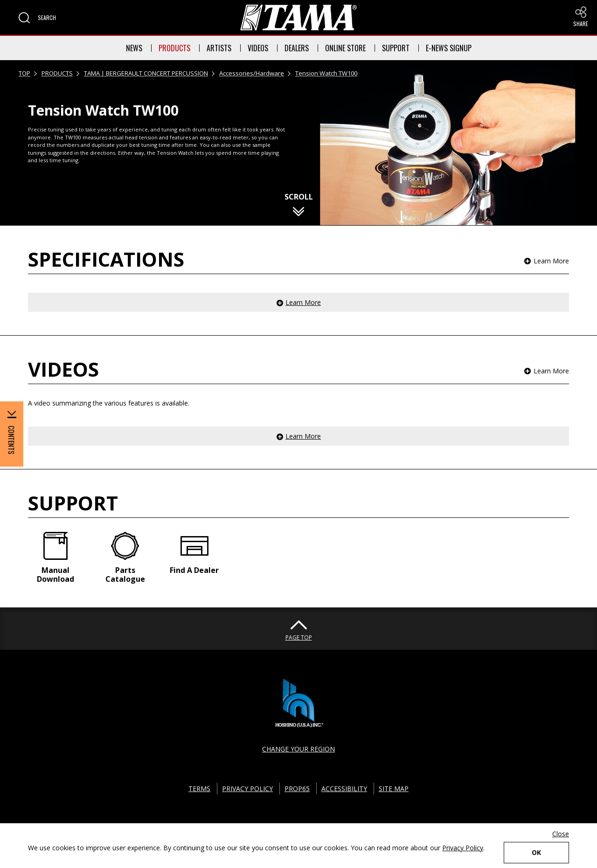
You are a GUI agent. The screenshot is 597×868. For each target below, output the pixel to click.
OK (536, 852)
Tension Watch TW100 (326, 73)
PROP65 (297, 789)
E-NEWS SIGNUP (449, 48)
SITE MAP (394, 789)
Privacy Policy (463, 848)
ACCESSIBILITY (344, 789)
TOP (24, 73)
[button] (37, 18)
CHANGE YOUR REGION (298, 749)
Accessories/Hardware (252, 73)
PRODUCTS (174, 48)
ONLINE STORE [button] (345, 48)
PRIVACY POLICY (247, 789)
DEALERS (297, 48)
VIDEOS (258, 48)
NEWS (134, 48)
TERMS (199, 789)
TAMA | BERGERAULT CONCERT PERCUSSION (146, 73)
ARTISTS (219, 48)
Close (561, 834)
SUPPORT (396, 48)
